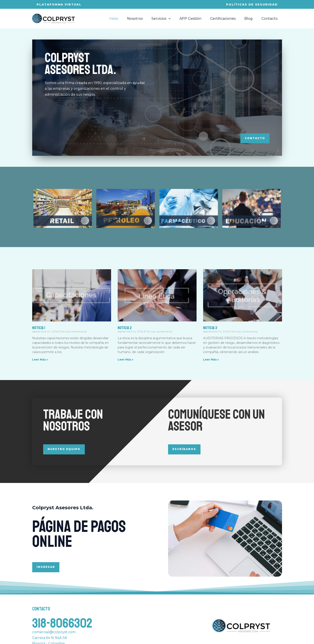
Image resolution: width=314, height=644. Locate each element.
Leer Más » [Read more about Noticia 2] (126, 360)
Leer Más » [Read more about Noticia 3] (211, 360)
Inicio (125, 19)
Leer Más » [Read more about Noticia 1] (40, 360)
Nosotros (145, 19)
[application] (176, 19)
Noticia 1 (39, 328)
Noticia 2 (125, 328)
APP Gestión (197, 19)
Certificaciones (227, 19)
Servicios (169, 19)
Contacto (270, 19)
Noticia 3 (210, 328)
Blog (251, 19)
